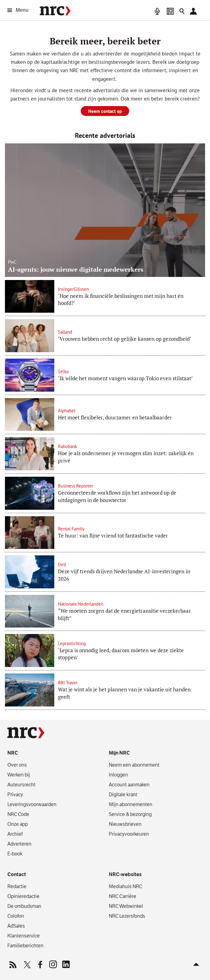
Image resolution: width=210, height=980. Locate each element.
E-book (15, 854)
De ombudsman (24, 906)
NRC (13, 753)
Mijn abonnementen (131, 804)
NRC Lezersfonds (127, 916)
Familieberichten (25, 945)
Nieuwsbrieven (125, 824)
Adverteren (19, 844)
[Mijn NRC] (195, 11)
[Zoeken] (182, 11)
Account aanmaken (129, 784)
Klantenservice (24, 936)
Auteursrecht (21, 784)
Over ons (17, 765)
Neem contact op (105, 111)
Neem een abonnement (134, 765)
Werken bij (19, 775)
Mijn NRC (119, 753)
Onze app (18, 824)
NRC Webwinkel (126, 906)
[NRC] (55, 11)
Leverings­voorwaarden (32, 804)
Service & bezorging (130, 814)
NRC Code (18, 814)
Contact (17, 874)
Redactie (17, 886)
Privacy (15, 794)
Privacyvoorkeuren (129, 834)
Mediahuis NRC (126, 886)
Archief (15, 834)
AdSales (16, 926)
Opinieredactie (23, 896)
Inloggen (118, 775)
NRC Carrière (123, 896)
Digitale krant (123, 794)
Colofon (16, 916)
